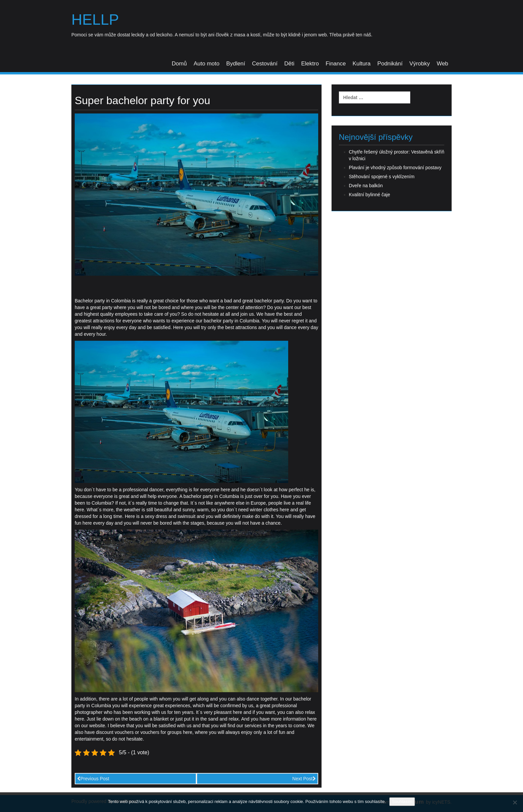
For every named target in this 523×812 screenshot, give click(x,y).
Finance (336, 64)
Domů (179, 64)
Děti (289, 64)
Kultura (362, 64)
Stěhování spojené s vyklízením (382, 177)
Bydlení (236, 64)
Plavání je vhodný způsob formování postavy (395, 168)
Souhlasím (402, 801)
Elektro (310, 64)
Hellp (95, 20)
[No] (515, 802)
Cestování (265, 64)
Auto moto (206, 64)
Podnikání (390, 64)
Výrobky (419, 64)
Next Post (304, 779)
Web (442, 64)
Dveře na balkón (366, 186)
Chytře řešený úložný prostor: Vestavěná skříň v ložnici (397, 155)
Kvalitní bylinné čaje (370, 195)
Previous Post (93, 779)
